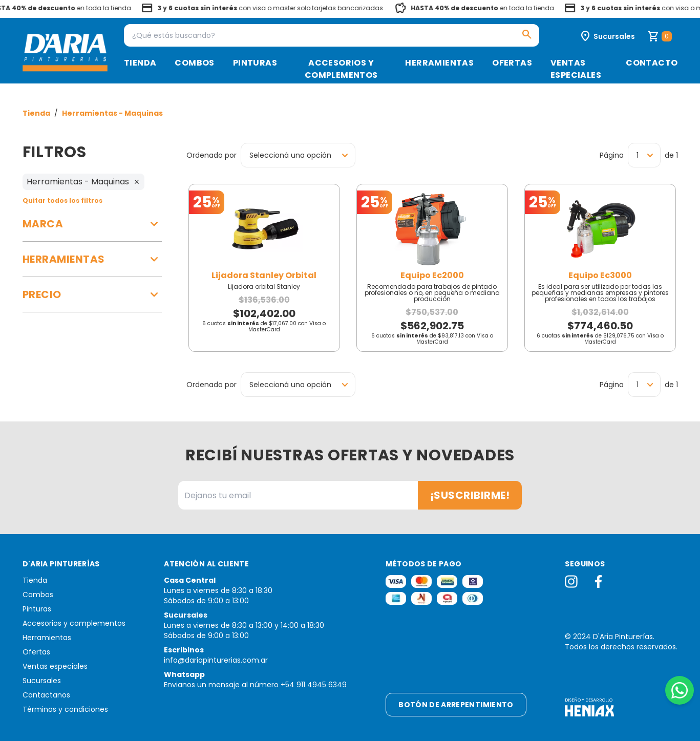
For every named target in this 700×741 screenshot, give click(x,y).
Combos (194, 63)
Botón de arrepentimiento (456, 705)
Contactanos (46, 695)
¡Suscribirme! (470, 495)
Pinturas (255, 63)
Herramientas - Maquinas (112, 113)
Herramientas (439, 63)
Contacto (652, 63)
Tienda (140, 63)
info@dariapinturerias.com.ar (216, 660)
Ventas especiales (576, 69)
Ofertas (512, 63)
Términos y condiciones (65, 709)
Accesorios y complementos (341, 69)
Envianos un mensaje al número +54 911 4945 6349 (255, 685)
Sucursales (42, 681)
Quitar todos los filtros (62, 200)
